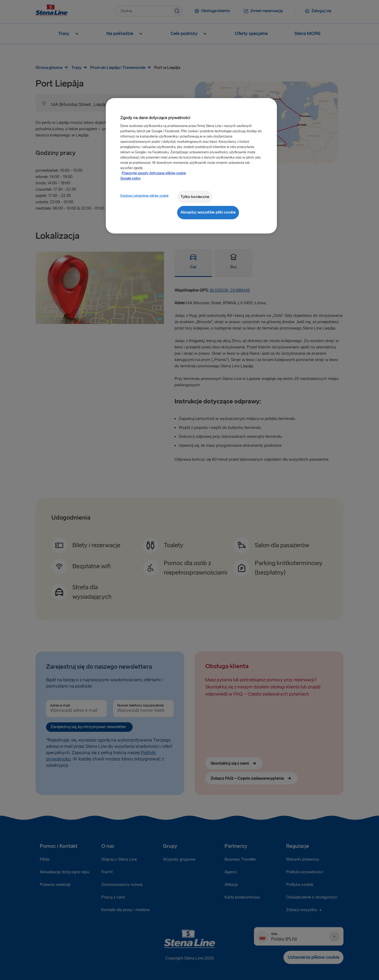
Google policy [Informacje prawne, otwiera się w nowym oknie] (131, 179)
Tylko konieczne (195, 197)
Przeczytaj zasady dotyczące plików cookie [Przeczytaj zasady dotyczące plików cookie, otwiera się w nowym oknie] (154, 173)
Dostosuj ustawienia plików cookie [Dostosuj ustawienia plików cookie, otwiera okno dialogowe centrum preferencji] (144, 196)
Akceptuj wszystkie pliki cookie (208, 212)
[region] (191, 166)
